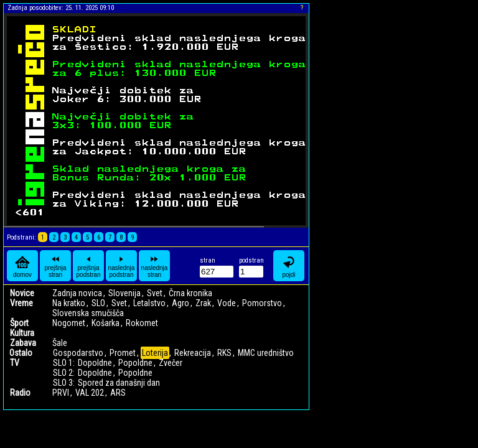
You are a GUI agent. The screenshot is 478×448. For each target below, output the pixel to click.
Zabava (23, 343)
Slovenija (124, 293)
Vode (227, 303)
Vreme (21, 303)
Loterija (155, 353)
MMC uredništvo (266, 353)
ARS (118, 393)
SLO (98, 303)
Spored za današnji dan (119, 383)
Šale (60, 343)
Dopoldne (95, 363)
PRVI (61, 393)
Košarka (105, 323)
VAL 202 (90, 393)
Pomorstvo (262, 303)
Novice (22, 293)
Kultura (22, 333)
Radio (20, 393)
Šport (19, 323)
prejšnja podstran (89, 266)
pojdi (289, 266)
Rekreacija (193, 353)
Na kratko (69, 303)
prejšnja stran (55, 266)
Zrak (203, 303)
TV (15, 363)
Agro (180, 303)
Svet (155, 293)
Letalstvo (149, 303)
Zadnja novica (77, 293)
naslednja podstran (122, 266)
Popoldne (135, 363)
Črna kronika (190, 293)
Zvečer (171, 363)
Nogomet (69, 323)
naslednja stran (155, 266)
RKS (224, 353)
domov (22, 266)
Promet (123, 353)
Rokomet (142, 323)
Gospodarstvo (78, 353)
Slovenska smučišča (88, 313)
